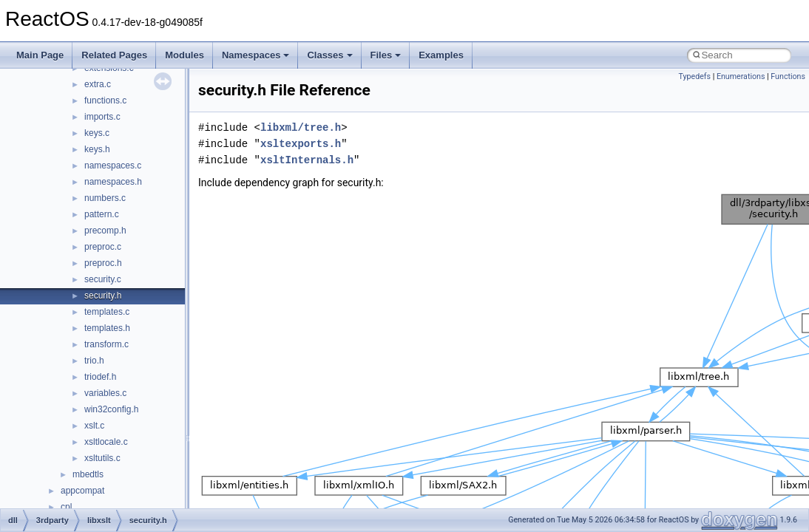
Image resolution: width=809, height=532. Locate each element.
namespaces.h (113, 182)
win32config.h (111, 409)
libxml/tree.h (301, 127)
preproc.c (103, 247)
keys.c (97, 133)
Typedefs (694, 76)
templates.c (107, 312)
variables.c (105, 393)
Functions (788, 76)
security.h (103, 296)
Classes (329, 55)
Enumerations (741, 76)
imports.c (102, 117)
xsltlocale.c (106, 442)
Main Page (40, 55)
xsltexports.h (301, 144)
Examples (441, 55)
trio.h (94, 361)
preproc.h (103, 263)
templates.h (107, 328)
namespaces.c (113, 166)
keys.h (97, 149)
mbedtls (88, 474)
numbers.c (105, 198)
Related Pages (114, 55)
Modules (185, 55)
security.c (103, 279)
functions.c (105, 100)
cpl (66, 507)
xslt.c (94, 426)
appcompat (82, 491)
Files (386, 55)
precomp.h (105, 231)
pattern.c (102, 214)
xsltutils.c (102, 458)
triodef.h (100, 377)
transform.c (106, 344)
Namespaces (256, 55)
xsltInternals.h (307, 160)
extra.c (98, 84)
